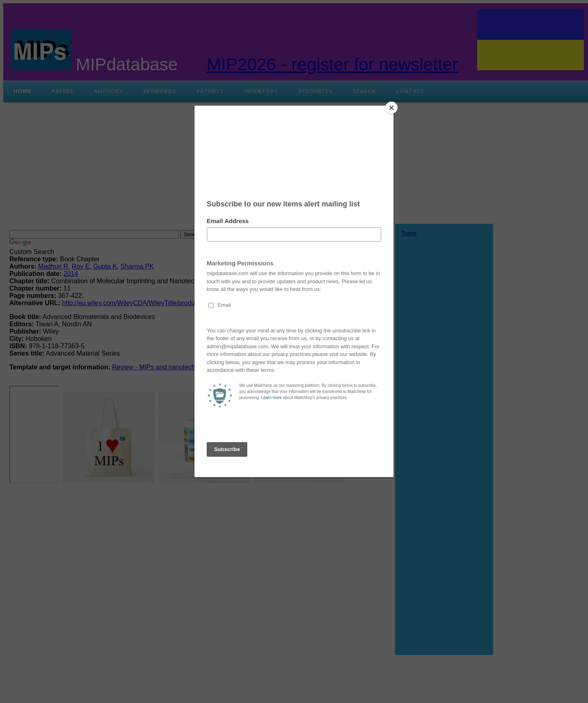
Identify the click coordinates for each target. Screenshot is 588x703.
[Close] (391, 108)
